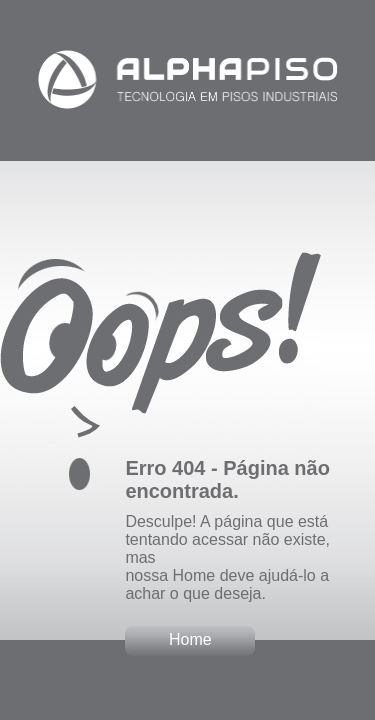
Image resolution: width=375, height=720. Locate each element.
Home (190, 639)
